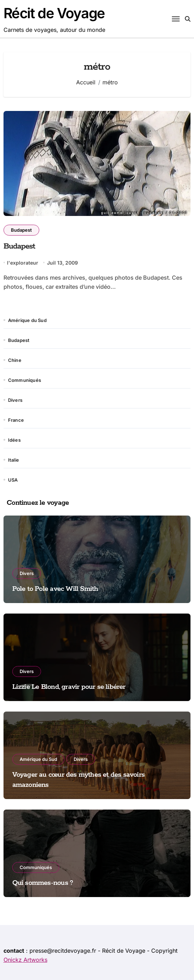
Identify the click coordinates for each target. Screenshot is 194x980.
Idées (14, 440)
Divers (15, 400)
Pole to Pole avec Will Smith (55, 589)
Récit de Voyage (54, 13)
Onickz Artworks (25, 960)
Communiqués (25, 380)
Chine (15, 360)
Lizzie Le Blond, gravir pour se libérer (69, 687)
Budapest (21, 230)
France (16, 420)
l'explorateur (23, 263)
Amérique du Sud (27, 320)
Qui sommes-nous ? (43, 883)
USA (13, 480)
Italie (14, 460)
